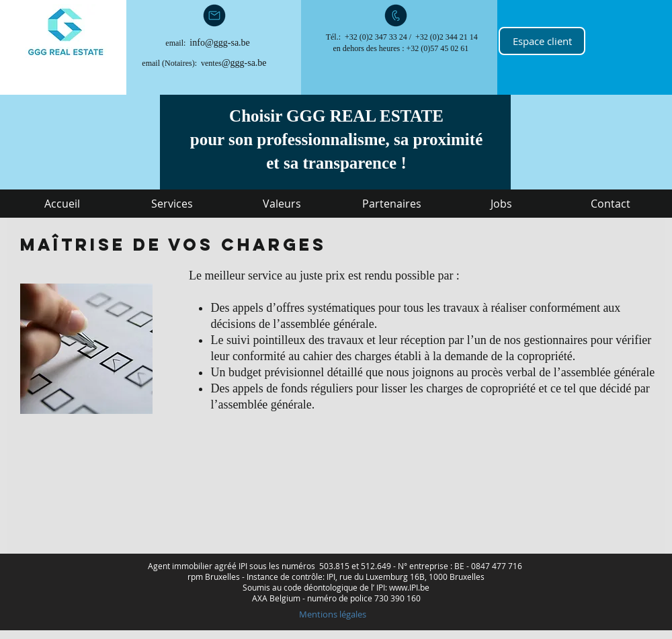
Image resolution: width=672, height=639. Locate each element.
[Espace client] (542, 41)
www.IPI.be (409, 587)
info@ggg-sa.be (219, 43)
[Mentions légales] (332, 614)
